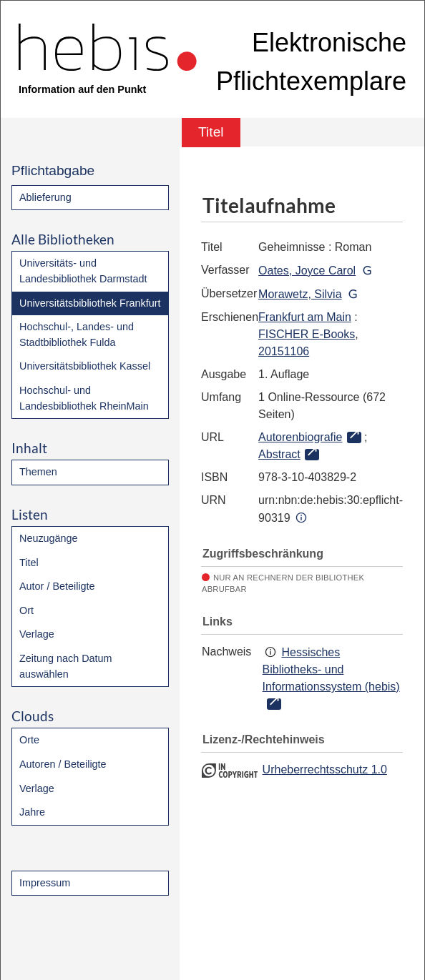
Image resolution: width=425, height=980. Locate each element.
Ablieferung (45, 197)
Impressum (45, 883)
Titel (29, 563)
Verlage (37, 634)
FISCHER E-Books (307, 334)
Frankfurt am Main (305, 317)
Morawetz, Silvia (300, 294)
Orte (29, 740)
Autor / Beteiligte (57, 586)
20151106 (284, 351)
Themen (38, 472)
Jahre (32, 812)
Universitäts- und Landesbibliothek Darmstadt (83, 271)
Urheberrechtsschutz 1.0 (325, 769)
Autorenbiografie (300, 437)
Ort (26, 610)
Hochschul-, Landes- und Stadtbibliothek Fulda (77, 335)
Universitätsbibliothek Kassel (85, 366)
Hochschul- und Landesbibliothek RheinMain (84, 398)
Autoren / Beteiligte (63, 764)
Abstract (279, 454)
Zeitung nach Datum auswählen (66, 666)
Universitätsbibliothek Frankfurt (90, 303)
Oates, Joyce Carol (307, 271)
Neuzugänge (49, 538)
